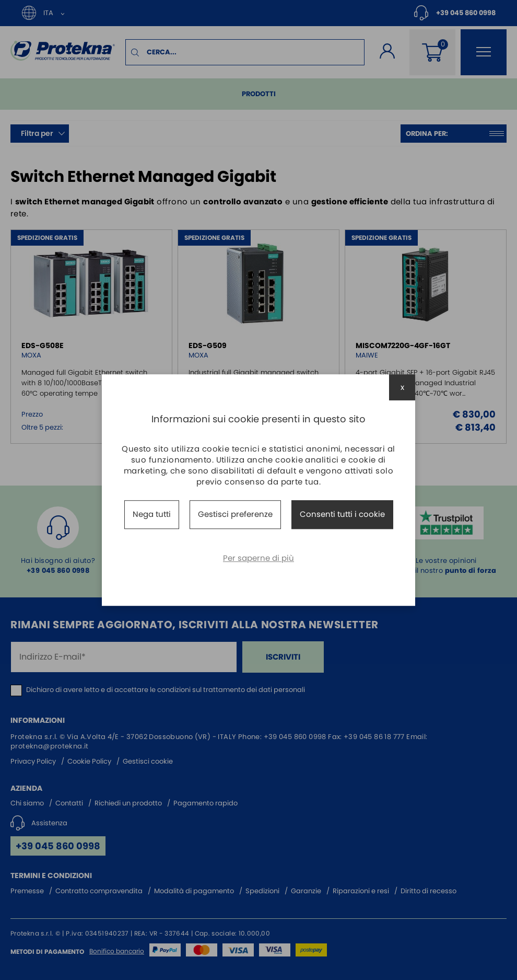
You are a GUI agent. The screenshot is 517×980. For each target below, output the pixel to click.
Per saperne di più (258, 558)
